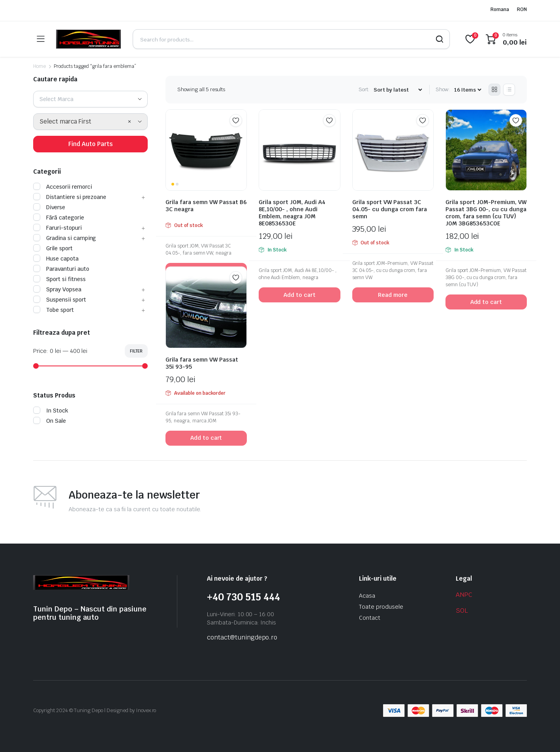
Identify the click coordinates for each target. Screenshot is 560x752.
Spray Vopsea (57, 289)
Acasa (367, 596)
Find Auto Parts (90, 144)
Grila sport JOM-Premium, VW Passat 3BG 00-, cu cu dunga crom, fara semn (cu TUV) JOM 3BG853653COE (486, 213)
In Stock (51, 411)
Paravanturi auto (61, 269)
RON (522, 9)
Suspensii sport (60, 300)
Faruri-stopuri (57, 228)
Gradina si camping (65, 238)
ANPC (464, 595)
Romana (500, 9)
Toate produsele (381, 607)
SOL (462, 610)
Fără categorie (59, 218)
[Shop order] (398, 90)
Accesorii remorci (63, 187)
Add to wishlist (236, 120)
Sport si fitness (59, 279)
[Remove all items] (130, 122)
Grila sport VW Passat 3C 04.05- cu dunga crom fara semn (390, 209)
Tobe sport (54, 310)
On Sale (50, 421)
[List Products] (509, 90)
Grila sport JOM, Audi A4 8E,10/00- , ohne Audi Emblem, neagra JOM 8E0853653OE (292, 213)
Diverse (49, 207)
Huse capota (56, 259)
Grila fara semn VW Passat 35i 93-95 (202, 363)
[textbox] (59, 99)
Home (39, 66)
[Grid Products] (494, 90)
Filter (136, 351)
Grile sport (53, 248)
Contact (370, 618)
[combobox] (90, 99)
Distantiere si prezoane (70, 197)
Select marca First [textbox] (65, 121)
